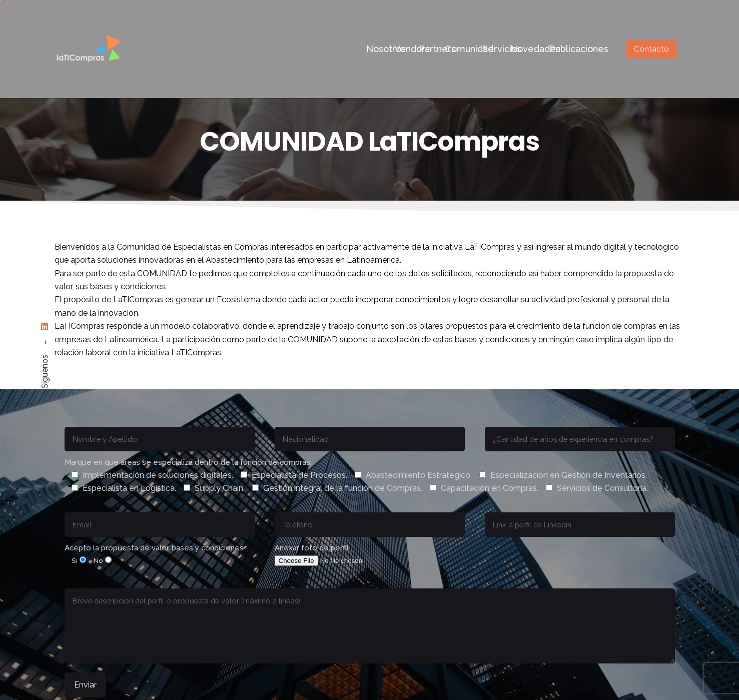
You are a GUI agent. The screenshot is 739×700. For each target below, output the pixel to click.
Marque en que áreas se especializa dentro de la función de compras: (356, 475)
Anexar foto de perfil (338, 554)
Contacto (651, 49)
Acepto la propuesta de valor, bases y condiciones (154, 554)
